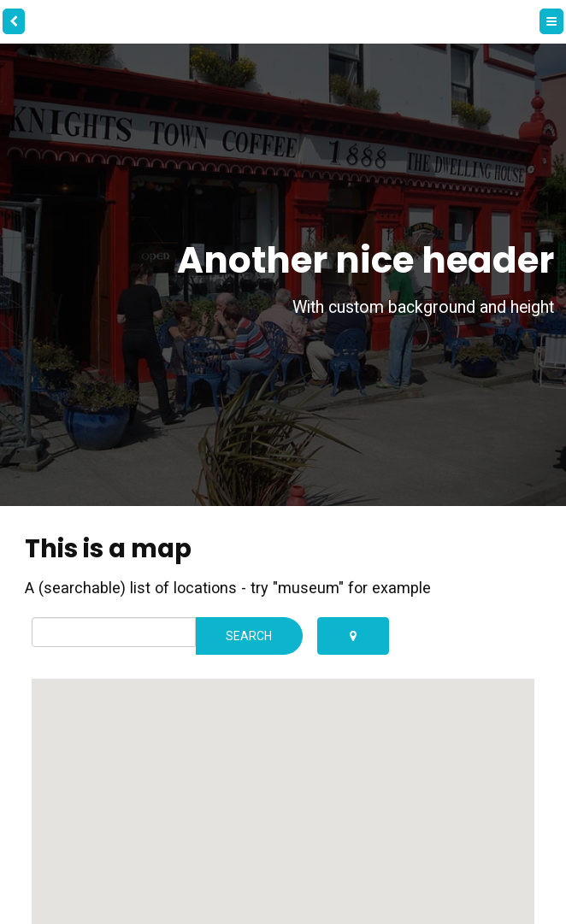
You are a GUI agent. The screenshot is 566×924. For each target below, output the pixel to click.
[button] (354, 795)
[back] (14, 21)
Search (249, 636)
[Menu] (551, 21)
